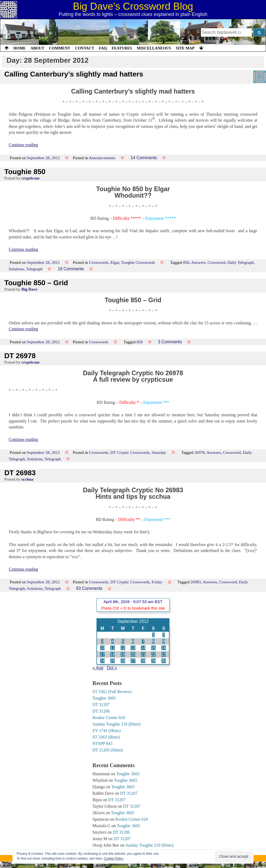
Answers (198, 262)
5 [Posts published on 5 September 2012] (123, 641)
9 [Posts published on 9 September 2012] (164, 641)
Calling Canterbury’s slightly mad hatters (74, 74)
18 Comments (71, 269)
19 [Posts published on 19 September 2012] (123, 654)
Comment (60, 48)
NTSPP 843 (102, 744)
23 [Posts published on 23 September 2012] (164, 654)
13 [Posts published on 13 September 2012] (133, 648)
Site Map (185, 48)
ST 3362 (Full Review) (112, 692)
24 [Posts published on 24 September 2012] (102, 661)
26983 (196, 582)
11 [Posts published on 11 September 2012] (113, 648)
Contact (84, 48)
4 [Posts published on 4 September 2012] (113, 641)
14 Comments (144, 158)
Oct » (112, 668)
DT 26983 (20, 473)
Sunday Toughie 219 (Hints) (117, 724)
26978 (199, 452)
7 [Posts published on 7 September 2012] (143, 641)
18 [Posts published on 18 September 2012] (113, 654)
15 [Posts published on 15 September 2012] (153, 648)
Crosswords (99, 262)
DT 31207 (101, 705)
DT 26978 (20, 356)
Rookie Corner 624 (109, 718)
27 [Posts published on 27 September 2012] (133, 661)
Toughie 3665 (104, 698)
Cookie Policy (114, 859)
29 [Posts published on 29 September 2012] (153, 661)
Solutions (16, 269)
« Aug (98, 668)
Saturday (159, 452)
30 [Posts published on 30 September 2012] (164, 661)
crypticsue (30, 178)
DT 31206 (101, 711)
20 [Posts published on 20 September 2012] (133, 654)
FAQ (103, 48)
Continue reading (23, 145)
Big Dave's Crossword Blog (133, 6)
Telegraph (34, 269)
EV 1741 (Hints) (107, 731)
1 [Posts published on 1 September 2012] (153, 635)
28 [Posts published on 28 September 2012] (143, 661)
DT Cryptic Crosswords (130, 452)
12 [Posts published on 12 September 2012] (123, 648)
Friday (157, 582)
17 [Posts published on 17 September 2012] (102, 654)
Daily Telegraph (241, 262)
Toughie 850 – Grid (36, 283)
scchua (27, 479)
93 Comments (89, 588)
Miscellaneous (154, 48)
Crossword (217, 262)
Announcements (102, 158)
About (37, 48)
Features (122, 48)
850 (186, 262)
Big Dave (29, 289)
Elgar (115, 262)
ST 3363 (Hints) (106, 737)
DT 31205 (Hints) (108, 750)
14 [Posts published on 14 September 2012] (143, 648)
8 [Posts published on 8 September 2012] (153, 641)
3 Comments (170, 342)
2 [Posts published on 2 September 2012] (164, 635)
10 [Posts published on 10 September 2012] (102, 648)
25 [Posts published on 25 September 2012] (113, 661)
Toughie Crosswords (138, 262)
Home (20, 48)
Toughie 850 (25, 172)
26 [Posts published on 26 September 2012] (123, 661)
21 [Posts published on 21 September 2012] (143, 654)
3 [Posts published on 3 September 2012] (102, 641)
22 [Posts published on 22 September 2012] (153, 654)
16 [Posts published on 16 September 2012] (164, 648)
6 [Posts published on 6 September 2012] (133, 641)
